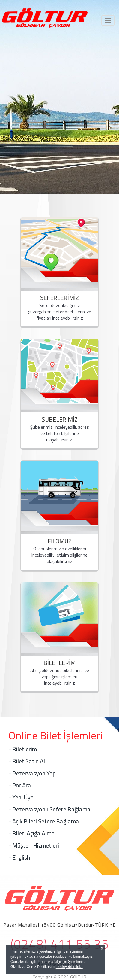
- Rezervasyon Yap (32, 773)
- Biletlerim (23, 749)
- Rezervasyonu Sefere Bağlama (50, 809)
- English (19, 857)
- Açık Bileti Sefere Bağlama (44, 821)
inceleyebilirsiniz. (69, 967)
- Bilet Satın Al (27, 761)
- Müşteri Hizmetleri (34, 845)
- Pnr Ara (20, 785)
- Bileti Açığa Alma (32, 833)
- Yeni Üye (21, 797)
